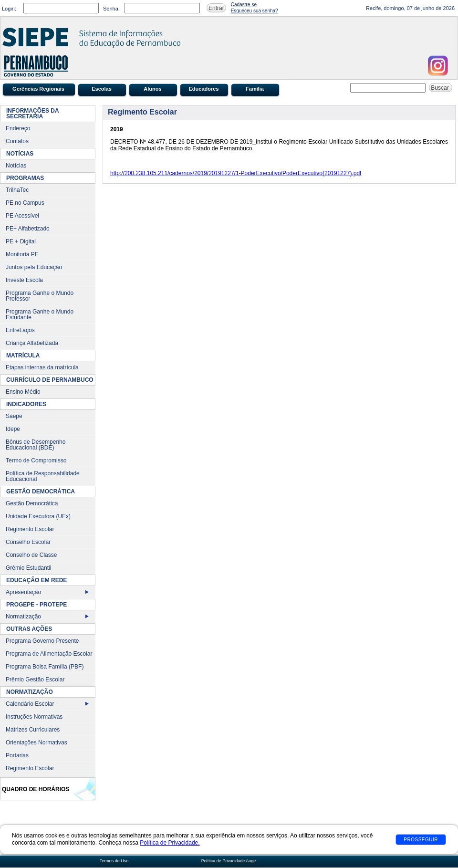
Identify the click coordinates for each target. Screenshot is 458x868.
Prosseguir (421, 840)
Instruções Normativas (34, 717)
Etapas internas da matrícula (42, 367)
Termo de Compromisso (36, 460)
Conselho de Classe (31, 555)
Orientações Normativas (36, 743)
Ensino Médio (23, 392)
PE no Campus (25, 203)
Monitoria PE (22, 254)
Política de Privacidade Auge (229, 861)
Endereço (18, 128)
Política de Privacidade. (170, 843)
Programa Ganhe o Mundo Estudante (40, 314)
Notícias (16, 166)
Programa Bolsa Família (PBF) (45, 667)
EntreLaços (20, 330)
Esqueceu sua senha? (255, 11)
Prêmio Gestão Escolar (35, 680)
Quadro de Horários (36, 789)
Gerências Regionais (38, 89)
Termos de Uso (114, 861)
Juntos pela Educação (34, 267)
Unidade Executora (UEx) (38, 516)
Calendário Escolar (30, 704)
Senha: (111, 9)
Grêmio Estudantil (28, 568)
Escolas (102, 89)
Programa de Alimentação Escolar (49, 654)
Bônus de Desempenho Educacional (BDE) (36, 445)
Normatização (23, 617)
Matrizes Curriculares (33, 730)
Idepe (13, 429)
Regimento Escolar (30, 529)
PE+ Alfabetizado (28, 229)
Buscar (441, 88)
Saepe (14, 416)
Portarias (17, 755)
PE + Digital (21, 241)
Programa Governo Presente (42, 641)
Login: (9, 9)
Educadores (204, 89)
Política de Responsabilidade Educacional (43, 476)
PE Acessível (22, 216)
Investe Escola (24, 280)
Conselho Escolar (28, 542)
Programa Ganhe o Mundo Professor (40, 296)
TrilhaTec (17, 190)
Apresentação (23, 592)
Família (255, 89)
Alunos (152, 89)
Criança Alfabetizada (32, 343)
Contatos (17, 141)
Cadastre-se (244, 5)
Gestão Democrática (32, 503)
